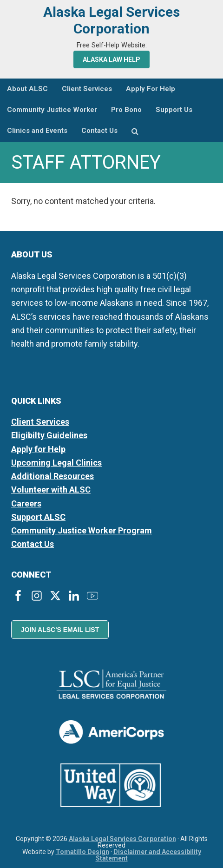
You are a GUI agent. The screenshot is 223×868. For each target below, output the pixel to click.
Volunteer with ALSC (51, 490)
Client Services (40, 422)
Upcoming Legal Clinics (56, 463)
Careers (26, 503)
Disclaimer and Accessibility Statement (148, 855)
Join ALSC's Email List (60, 630)
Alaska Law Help (111, 59)
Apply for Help (38, 449)
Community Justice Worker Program (82, 530)
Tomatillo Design (82, 852)
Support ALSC (38, 517)
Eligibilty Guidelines (49, 435)
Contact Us (33, 544)
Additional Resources (52, 476)
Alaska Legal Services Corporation (111, 20)
